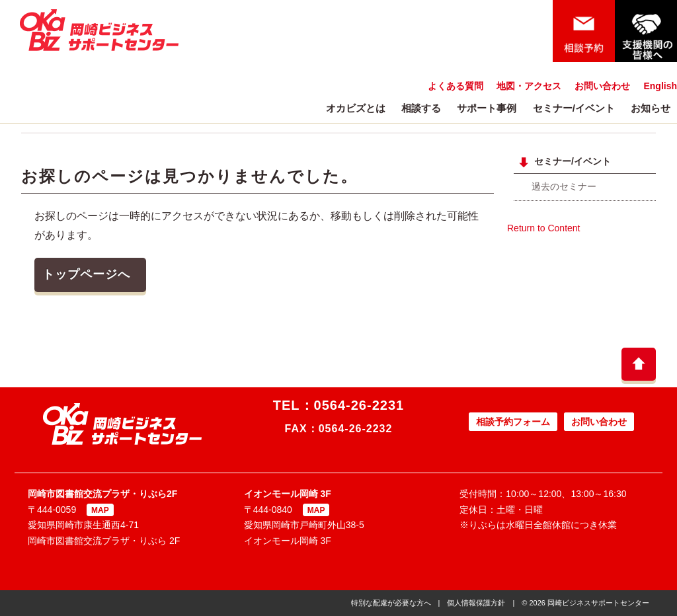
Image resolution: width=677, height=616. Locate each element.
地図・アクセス (529, 86)
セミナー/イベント (574, 108)
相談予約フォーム (513, 422)
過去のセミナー (564, 186)
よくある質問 (456, 86)
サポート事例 (487, 108)
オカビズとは (356, 108)
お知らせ (651, 108)
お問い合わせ (602, 86)
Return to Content (544, 228)
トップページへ (86, 274)
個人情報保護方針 (476, 603)
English (660, 86)
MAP (100, 510)
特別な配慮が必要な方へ (391, 603)
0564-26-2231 (359, 405)
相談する (421, 108)
